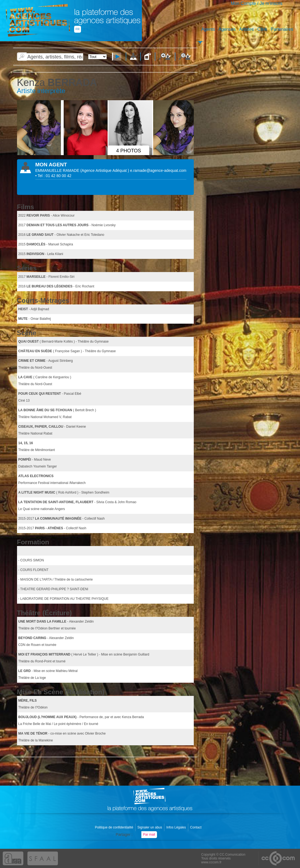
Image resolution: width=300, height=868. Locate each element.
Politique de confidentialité (115, 827)
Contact (196, 827)
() (105, 170)
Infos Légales (177, 827)
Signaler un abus (150, 827)
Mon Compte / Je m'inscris (257, 3)
